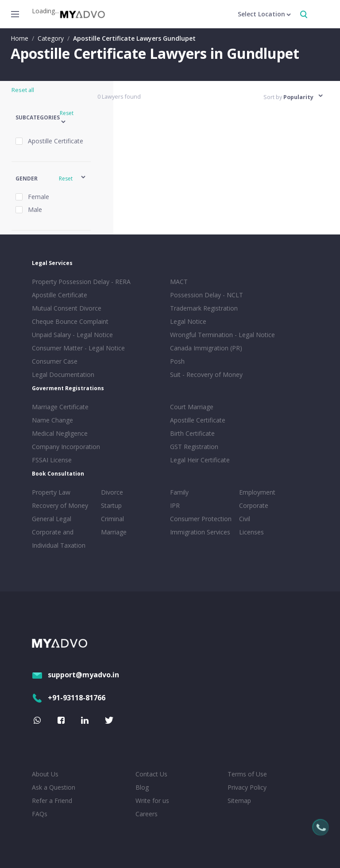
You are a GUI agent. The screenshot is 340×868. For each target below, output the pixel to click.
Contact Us (151, 774)
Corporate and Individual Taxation (59, 539)
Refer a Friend (52, 801)
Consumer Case (55, 361)
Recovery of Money (60, 505)
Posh (177, 361)
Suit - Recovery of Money (206, 374)
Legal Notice (188, 321)
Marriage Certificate (60, 407)
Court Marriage (192, 407)
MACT (179, 282)
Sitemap (239, 801)
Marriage (114, 532)
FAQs (40, 814)
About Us (45, 774)
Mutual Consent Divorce (67, 308)
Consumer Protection (201, 519)
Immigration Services (200, 532)
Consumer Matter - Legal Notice (78, 348)
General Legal (52, 519)
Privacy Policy (247, 787)
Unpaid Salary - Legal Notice (72, 335)
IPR (175, 505)
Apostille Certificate (60, 295)
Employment (257, 492)
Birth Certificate (192, 433)
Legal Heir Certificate (200, 460)
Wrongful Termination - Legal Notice (222, 335)
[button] (51, 118)
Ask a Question (54, 787)
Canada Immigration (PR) (206, 348)
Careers (147, 814)
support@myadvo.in (75, 675)
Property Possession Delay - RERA (81, 282)
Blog (142, 787)
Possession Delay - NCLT (207, 295)
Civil (245, 519)
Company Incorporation (66, 447)
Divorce (112, 492)
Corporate (254, 505)
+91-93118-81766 (69, 698)
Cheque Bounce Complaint (70, 321)
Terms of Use (247, 774)
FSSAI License (52, 460)
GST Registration (194, 447)
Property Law (51, 492)
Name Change (52, 420)
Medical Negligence (60, 433)
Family (179, 492)
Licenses (251, 532)
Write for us (152, 801)
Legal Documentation (63, 374)
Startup (111, 505)
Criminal (112, 519)
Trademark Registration (204, 308)
